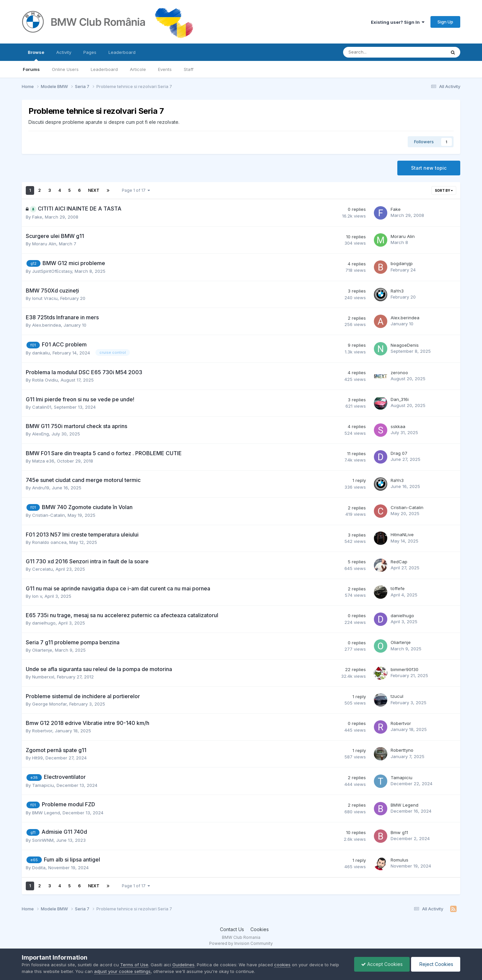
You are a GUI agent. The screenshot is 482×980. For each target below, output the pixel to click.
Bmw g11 (399, 832)
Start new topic (429, 168)
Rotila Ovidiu (45, 380)
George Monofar (49, 704)
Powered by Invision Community (241, 943)
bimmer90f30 (405, 669)
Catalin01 (42, 407)
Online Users (65, 69)
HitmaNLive (402, 535)
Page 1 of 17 (136, 190)
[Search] (377, 52)
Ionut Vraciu (45, 298)
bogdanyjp (402, 263)
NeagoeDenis (405, 345)
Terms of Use (134, 965)
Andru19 (41, 488)
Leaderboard (104, 69)
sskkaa (398, 426)
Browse (36, 55)
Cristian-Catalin (49, 515)
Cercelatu (43, 569)
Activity (64, 52)
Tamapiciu (43, 785)
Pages (90, 52)
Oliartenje (42, 650)
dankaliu (41, 353)
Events (165, 69)
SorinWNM (43, 840)
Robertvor (42, 731)
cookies (282, 965)
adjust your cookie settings (122, 971)
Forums (31, 69)
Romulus (399, 860)
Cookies (260, 929)
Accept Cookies (382, 964)
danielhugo (44, 623)
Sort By (444, 190)
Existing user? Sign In (398, 22)
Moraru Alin (44, 244)
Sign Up (445, 22)
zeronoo (399, 373)
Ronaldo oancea (49, 542)
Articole (138, 69)
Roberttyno (402, 750)
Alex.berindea (47, 325)
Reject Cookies (436, 964)
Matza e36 (43, 461)
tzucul (397, 696)
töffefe (398, 588)
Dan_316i (400, 399)
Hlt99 (37, 758)
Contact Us (232, 929)
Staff (189, 69)
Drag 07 (399, 453)
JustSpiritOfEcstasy (52, 271)
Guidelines (183, 965)
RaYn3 (397, 291)
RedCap (399, 562)
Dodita (39, 868)
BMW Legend (46, 813)
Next (94, 190)
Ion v (37, 596)
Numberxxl (43, 677)
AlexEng (41, 434)
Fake (37, 217)
